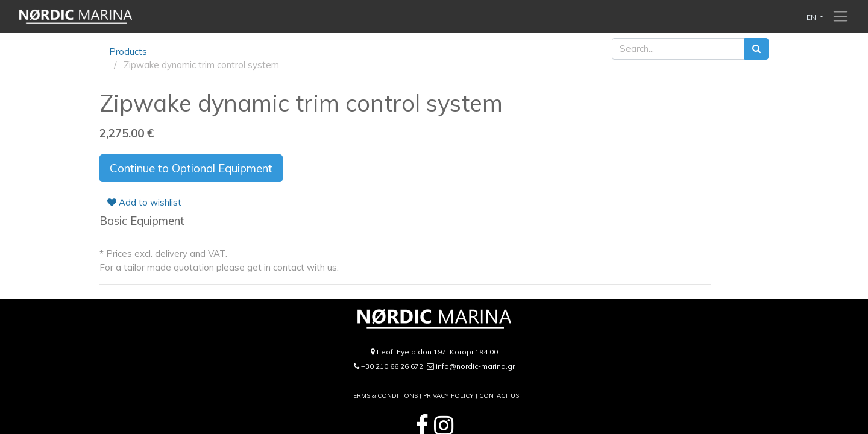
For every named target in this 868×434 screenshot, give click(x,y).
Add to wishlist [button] (144, 202)
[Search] (756, 49)
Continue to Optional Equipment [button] (191, 168)
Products (128, 52)
